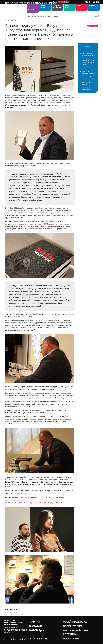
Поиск (96, 16)
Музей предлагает (70, 617)
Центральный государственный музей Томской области (89, 48)
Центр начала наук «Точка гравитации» (88, 54)
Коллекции (33, 622)
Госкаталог (67, 625)
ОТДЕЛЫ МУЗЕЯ (43, 7)
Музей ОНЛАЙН (68, 7)
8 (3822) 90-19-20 (37, 2)
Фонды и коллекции (57, 7)
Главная (32, 617)
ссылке (22, 493)
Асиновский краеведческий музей (88, 72)
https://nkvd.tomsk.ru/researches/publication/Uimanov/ (46, 499)
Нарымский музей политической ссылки (88, 89)
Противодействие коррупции (74, 622)
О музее (31, 9)
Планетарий (85, 68)
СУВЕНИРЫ (57, 16)
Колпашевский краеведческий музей (88, 78)
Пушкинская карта (93, 7)
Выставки (32, 620)
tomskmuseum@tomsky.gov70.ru (14, 626)
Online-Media (14, 631)
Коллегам (32, 16)
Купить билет (79, 7)
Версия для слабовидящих (16, 2)
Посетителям (68, 620)
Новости (14, 21)
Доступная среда (45, 16)
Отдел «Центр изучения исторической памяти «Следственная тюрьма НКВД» (89, 62)
